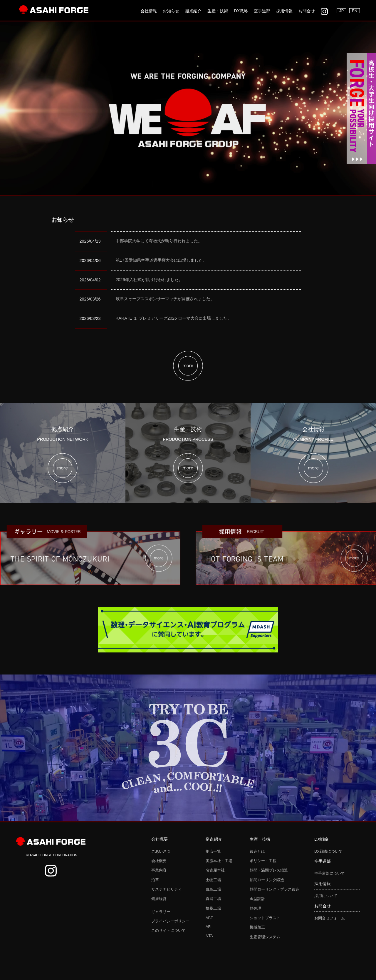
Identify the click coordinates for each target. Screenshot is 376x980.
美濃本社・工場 (219, 861)
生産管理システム (265, 937)
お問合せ (307, 11)
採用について (326, 896)
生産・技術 (218, 11)
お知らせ (171, 11)
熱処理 (255, 908)
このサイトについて (168, 930)
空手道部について (330, 873)
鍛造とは (257, 851)
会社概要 (159, 861)
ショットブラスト (265, 918)
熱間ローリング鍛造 (267, 880)
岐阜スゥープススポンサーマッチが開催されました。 (165, 299)
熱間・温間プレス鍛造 (269, 870)
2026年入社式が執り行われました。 (149, 280)
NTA (209, 936)
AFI (209, 927)
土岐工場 (213, 880)
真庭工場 (213, 899)
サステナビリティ (167, 889)
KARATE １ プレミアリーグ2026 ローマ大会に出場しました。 (174, 318)
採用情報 (284, 11)
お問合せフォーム (330, 918)
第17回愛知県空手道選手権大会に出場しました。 (161, 260)
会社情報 (149, 11)
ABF (209, 918)
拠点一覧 (213, 851)
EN (355, 11)
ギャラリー (161, 912)
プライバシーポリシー (170, 921)
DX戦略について (328, 851)
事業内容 (159, 870)
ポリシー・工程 (263, 861)
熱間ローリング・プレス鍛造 (275, 889)
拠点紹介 (193, 11)
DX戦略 (241, 11)
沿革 (155, 880)
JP (341, 11)
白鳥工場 (213, 889)
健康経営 (159, 899)
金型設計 (257, 899)
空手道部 (262, 11)
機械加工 (257, 927)
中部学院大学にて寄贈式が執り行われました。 (159, 241)
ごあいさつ (161, 851)
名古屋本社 (215, 870)
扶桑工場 (213, 908)
